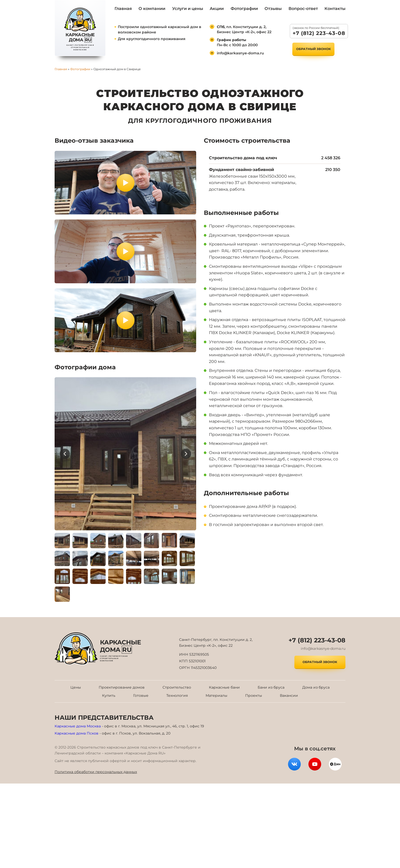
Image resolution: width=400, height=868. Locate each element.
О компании (152, 9)
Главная (123, 9)
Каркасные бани (224, 687)
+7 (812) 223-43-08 (319, 33)
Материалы (216, 695)
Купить (109, 695)
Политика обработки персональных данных (96, 772)
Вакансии (289, 695)
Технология (177, 695)
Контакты (335, 9)
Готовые (141, 695)
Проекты (254, 695)
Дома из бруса (316, 687)
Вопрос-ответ (303, 9)
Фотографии (244, 9)
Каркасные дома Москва (78, 726)
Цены (76, 687)
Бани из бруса (271, 687)
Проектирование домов (122, 687)
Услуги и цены (188, 9)
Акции (217, 9)
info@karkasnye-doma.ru (240, 53)
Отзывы (273, 9)
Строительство (177, 687)
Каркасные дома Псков (77, 733)
